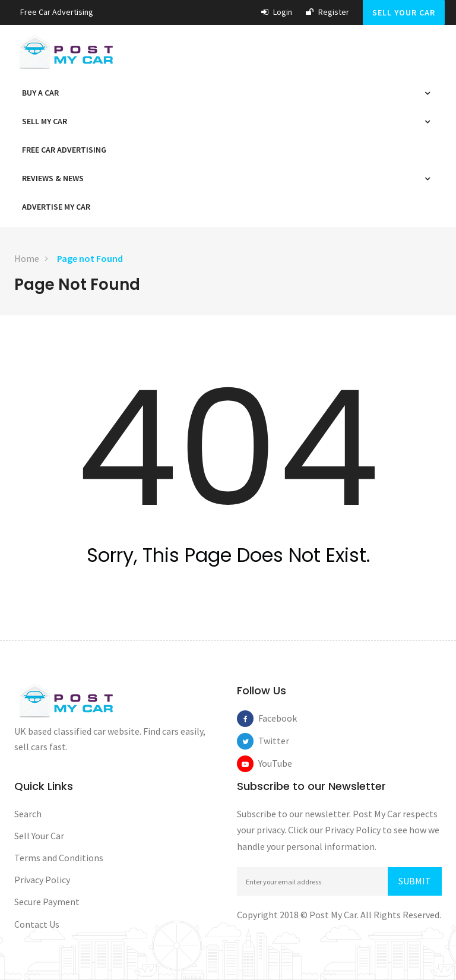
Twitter (267, 741)
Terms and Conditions (59, 858)
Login (277, 12)
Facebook (267, 718)
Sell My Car (47, 121)
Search (28, 814)
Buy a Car (43, 93)
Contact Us (37, 924)
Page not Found (90, 258)
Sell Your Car (404, 12)
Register (327, 12)
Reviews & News (56, 178)
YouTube (267, 763)
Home (27, 258)
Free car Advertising (57, 12)
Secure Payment (47, 902)
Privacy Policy (42, 880)
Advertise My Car (56, 207)
